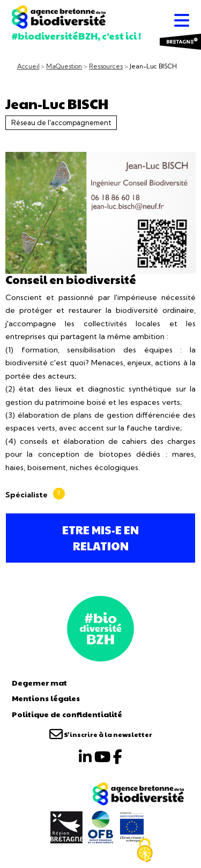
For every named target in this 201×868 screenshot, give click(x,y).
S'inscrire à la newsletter (101, 734)
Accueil (28, 66)
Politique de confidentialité (67, 714)
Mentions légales (46, 698)
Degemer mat (39, 682)
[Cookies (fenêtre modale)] (145, 850)
